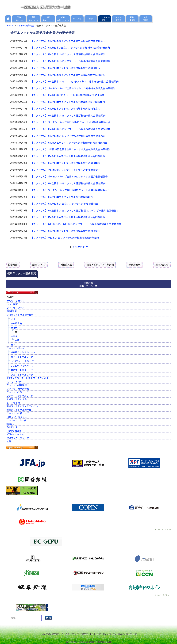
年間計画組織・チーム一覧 (88, 284)
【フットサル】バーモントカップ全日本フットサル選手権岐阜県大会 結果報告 (73, 88)
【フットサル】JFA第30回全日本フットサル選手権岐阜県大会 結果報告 (69, 143)
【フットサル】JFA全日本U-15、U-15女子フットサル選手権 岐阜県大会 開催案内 (75, 81)
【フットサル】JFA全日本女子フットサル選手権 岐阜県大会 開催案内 (68, 41)
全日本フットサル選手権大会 (21, 315)
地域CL (10, 424)
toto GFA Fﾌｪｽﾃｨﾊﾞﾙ (17, 417)
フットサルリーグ (15, 348)
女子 (17, 340)
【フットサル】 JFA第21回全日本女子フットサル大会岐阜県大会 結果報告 (71, 149)
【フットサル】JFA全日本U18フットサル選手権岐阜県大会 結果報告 (68, 95)
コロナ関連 (12, 304)
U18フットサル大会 (16, 420)
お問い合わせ (162, 264)
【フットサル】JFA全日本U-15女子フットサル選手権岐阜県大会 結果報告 (71, 129)
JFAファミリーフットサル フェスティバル (27, 378)
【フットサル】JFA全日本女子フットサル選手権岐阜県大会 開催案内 (68, 102)
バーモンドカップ (15, 382)
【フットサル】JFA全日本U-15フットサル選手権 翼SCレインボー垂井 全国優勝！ (75, 210)
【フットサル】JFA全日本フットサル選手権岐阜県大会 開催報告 (65, 68)
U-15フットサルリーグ (22, 361)
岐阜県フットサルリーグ (23, 352)
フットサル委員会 (25, 25)
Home (10, 25)
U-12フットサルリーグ (22, 366)
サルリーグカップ (15, 301)
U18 (13, 319)
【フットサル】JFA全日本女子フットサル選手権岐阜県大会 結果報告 (68, 75)
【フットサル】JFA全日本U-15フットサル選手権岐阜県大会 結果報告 (68, 136)
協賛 (9, 441)
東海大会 (15, 328)
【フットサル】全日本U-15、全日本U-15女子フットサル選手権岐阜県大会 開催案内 (76, 224)
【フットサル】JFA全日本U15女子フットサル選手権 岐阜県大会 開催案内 (70, 48)
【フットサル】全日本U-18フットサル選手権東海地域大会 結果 (65, 238)
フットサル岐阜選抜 (17, 385)
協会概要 (13, 264)
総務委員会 (66, 264)
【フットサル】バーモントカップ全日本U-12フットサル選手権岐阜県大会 (71, 122)
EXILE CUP (12, 427)
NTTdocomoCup (15, 434)
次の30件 (83, 247)
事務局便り (135, 264)
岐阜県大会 (16, 323)
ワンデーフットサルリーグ (20, 396)
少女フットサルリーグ (22, 375)
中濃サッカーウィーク (18, 438)
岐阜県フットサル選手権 (19, 410)
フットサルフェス (15, 308)
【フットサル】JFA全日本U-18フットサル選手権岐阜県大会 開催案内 (68, 115)
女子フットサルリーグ (22, 357)
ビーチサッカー (14, 403)
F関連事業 (12, 311)
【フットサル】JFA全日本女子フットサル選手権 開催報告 (62, 197)
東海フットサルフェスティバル (22, 406)
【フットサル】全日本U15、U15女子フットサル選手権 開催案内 (65, 170)
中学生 (14, 336)
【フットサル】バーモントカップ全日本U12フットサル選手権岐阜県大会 (70, 190)
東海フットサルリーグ (22, 370)
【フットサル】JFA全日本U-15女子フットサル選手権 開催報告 (65, 204)
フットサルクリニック (18, 392)
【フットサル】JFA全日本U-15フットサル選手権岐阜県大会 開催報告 (68, 54)
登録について (39, 264)
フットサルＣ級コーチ (18, 413)
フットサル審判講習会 (18, 389)
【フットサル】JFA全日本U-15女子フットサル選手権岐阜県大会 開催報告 (71, 61)
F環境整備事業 (14, 431)
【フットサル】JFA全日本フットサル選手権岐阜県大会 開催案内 (65, 109)
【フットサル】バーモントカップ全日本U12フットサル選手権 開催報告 (69, 176)
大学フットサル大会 (17, 399)
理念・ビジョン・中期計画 (100, 264)
